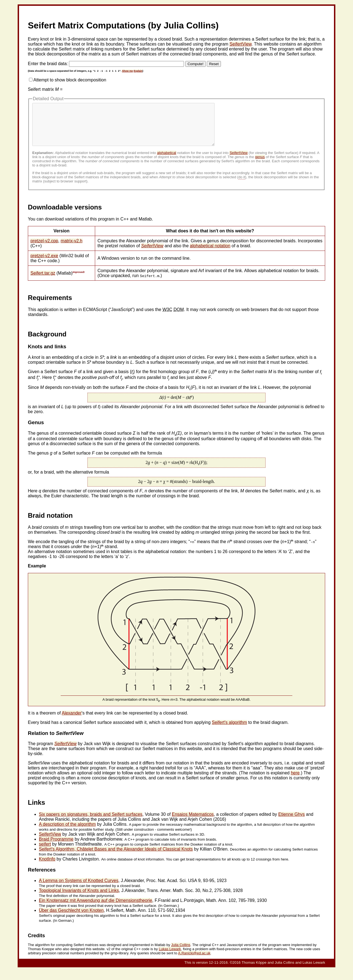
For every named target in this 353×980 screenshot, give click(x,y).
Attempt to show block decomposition (70, 80)
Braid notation (50, 524)
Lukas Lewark (170, 957)
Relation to (56, 741)
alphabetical (166, 161)
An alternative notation (50, 560)
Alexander (72, 721)
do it (242, 185)
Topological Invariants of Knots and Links (79, 899)
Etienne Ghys (292, 823)
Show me (127, 71)
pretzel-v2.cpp (44, 249)
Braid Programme (56, 847)
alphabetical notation (210, 254)
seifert (45, 852)
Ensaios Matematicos (193, 823)
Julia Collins (181, 953)
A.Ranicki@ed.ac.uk (194, 961)
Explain (138, 71)
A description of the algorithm (67, 832)
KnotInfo (47, 867)
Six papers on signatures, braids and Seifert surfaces (91, 823)
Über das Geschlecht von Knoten (71, 919)
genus (260, 165)
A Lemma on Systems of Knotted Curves (79, 889)
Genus (36, 431)
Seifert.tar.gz (43, 281)
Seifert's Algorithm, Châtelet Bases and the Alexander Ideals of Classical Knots (116, 857)
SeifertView (240, 44)
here (295, 781)
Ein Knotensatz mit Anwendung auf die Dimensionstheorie (96, 909)
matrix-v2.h (72, 249)
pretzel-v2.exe (44, 264)
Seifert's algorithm (229, 731)
